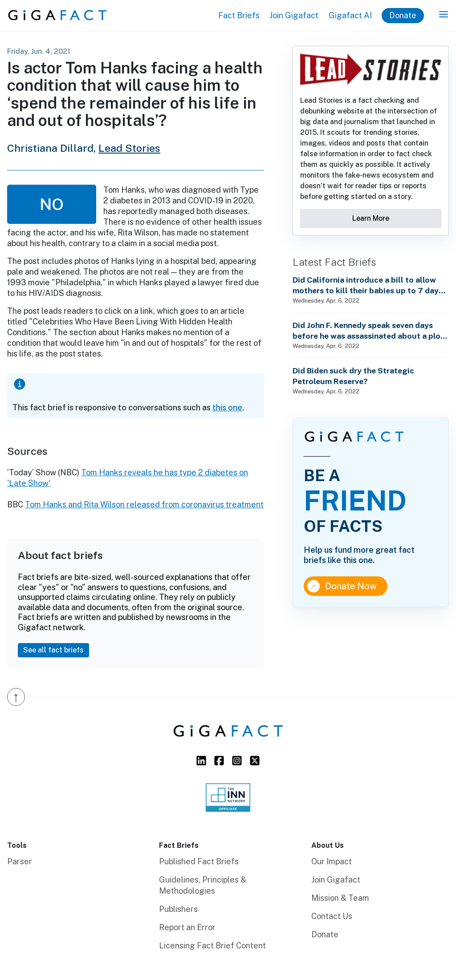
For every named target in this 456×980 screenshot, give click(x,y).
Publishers (178, 909)
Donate (403, 15)
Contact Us (332, 916)
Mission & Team (340, 898)
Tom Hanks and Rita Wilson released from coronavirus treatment (144, 504)
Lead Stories (129, 148)
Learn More (371, 218)
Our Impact (332, 861)
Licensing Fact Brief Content (212, 946)
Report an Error (187, 927)
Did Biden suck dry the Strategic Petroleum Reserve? (353, 376)
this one (227, 407)
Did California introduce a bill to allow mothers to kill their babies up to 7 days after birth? (368, 285)
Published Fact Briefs (199, 861)
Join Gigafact (294, 15)
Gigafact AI (350, 15)
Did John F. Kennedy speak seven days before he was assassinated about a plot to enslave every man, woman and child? (368, 331)
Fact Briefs (239, 15)
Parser (20, 861)
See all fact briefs (53, 650)
